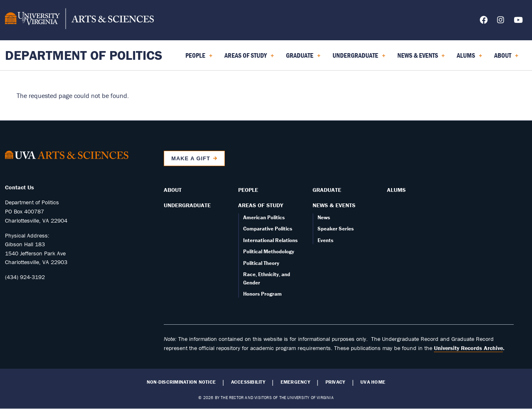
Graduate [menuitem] (303, 58)
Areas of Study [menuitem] (249, 58)
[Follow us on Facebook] (484, 21)
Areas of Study (261, 205)
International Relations (270, 240)
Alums (396, 190)
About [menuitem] (506, 58)
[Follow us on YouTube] (518, 21)
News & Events (334, 205)
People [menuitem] (199, 58)
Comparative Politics (268, 229)
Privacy (335, 382)
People (248, 190)
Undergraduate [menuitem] (359, 58)
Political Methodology (269, 251)
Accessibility (248, 382)
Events (325, 240)
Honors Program (262, 294)
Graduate (327, 190)
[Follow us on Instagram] (501, 21)
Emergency (295, 382)
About (173, 190)
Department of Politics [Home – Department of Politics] (84, 55)
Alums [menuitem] (469, 58)
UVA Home (373, 382)
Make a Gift (191, 158)
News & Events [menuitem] (421, 58)
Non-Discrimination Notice (181, 382)
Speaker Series (336, 229)
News (324, 217)
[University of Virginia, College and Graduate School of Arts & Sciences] (79, 20)
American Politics (264, 217)
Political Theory (261, 263)
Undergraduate (187, 205)
